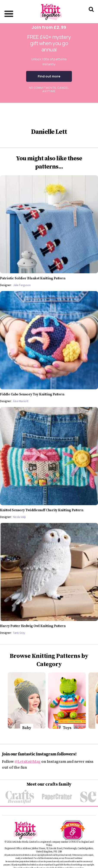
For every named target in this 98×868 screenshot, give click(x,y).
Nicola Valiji (19, 517)
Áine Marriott (21, 401)
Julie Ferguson (22, 285)
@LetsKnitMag (28, 762)
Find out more (49, 76)
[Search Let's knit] (91, 15)
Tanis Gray (19, 633)
